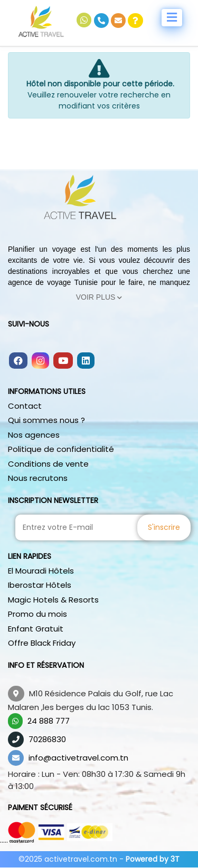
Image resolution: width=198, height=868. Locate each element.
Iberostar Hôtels (40, 585)
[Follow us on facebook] (18, 361)
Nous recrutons (38, 478)
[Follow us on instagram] (40, 361)
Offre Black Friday (42, 643)
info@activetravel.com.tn (78, 758)
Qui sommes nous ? (46, 420)
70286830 (47, 739)
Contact (25, 406)
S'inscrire (164, 527)
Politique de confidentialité (61, 449)
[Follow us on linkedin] (86, 361)
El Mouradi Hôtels (41, 571)
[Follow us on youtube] (63, 361)
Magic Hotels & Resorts (53, 600)
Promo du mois (37, 614)
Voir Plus (99, 297)
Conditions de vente (48, 464)
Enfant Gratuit (36, 629)
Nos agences (34, 435)
